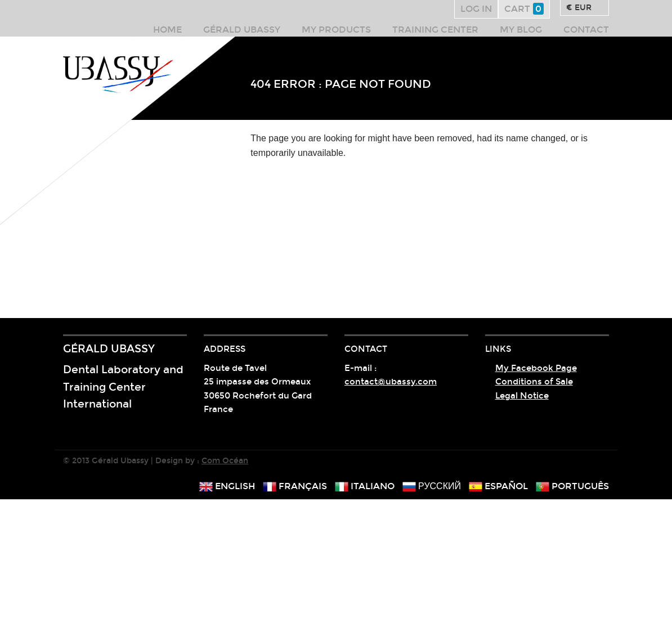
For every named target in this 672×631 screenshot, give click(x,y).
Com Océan (225, 461)
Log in (476, 9)
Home (167, 30)
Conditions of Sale (534, 382)
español (498, 486)
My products (336, 30)
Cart (524, 9)
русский (432, 486)
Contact (586, 30)
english (227, 486)
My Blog (521, 30)
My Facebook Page (536, 368)
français (295, 486)
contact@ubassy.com (391, 382)
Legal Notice (522, 396)
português (572, 486)
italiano (365, 486)
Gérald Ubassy (242, 30)
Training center (435, 30)
